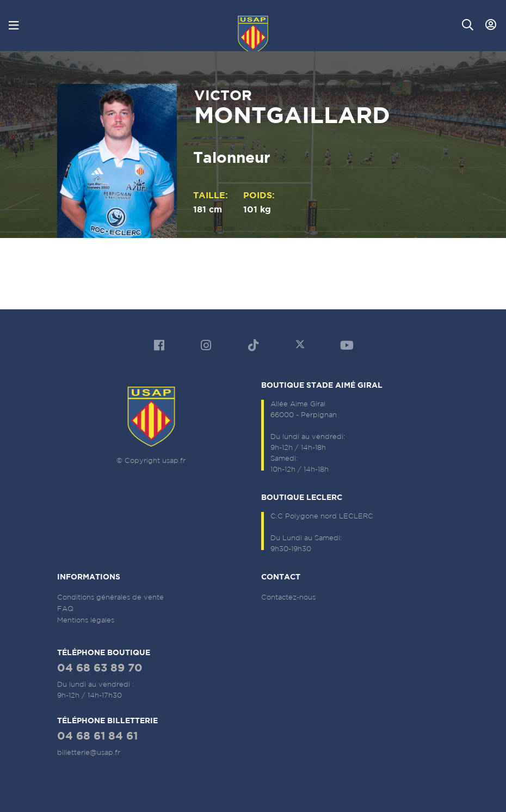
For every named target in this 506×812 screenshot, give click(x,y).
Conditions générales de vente (110, 597)
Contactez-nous (288, 597)
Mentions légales (86, 620)
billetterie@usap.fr (89, 752)
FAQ (65, 609)
